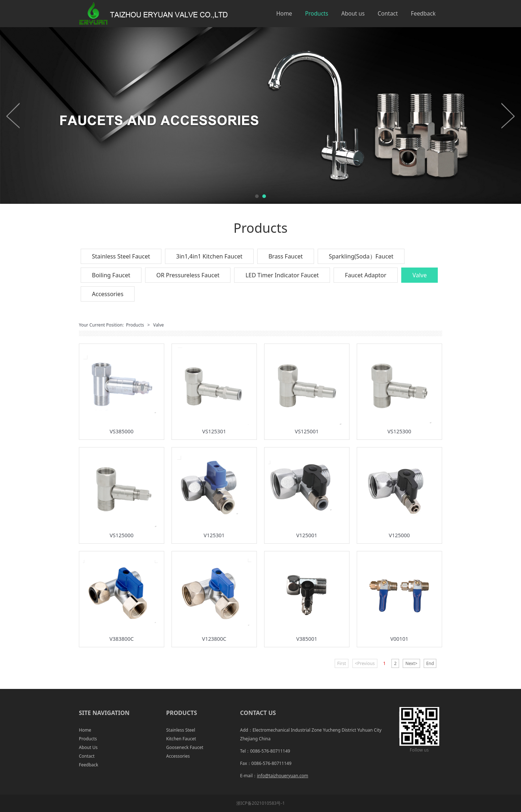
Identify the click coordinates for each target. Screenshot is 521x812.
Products (317, 14)
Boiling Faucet (111, 275)
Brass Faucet (286, 256)
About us (353, 14)
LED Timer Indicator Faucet (282, 275)
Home (284, 14)
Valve (420, 275)
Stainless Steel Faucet (121, 256)
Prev (13, 115)
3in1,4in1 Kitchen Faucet (209, 256)
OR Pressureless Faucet (188, 275)
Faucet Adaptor (366, 275)
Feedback (423, 14)
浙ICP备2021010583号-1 (260, 803)
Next (508, 115)
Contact (388, 14)
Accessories (108, 294)
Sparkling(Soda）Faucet (361, 256)
